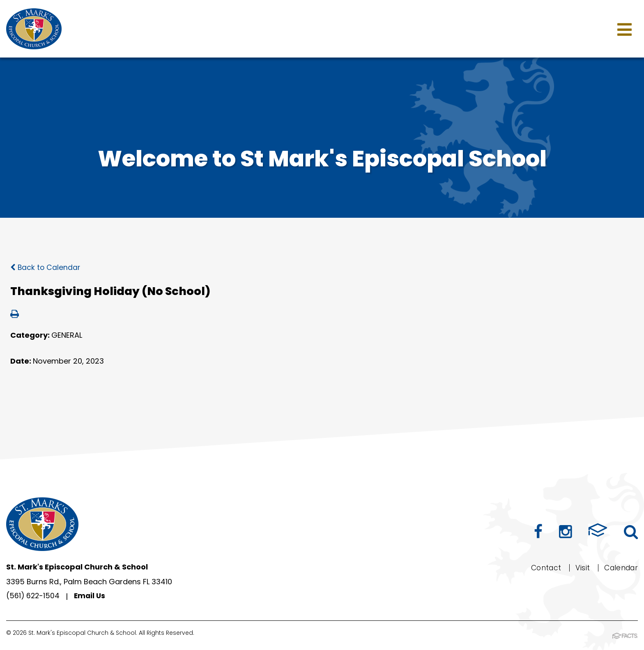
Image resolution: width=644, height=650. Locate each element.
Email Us (91, 596)
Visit (580, 567)
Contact (542, 567)
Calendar (620, 567)
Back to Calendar (46, 267)
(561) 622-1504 (33, 596)
